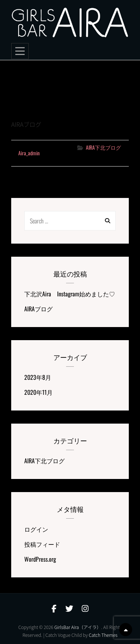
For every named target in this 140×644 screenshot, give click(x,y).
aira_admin (29, 153)
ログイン (36, 529)
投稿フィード (42, 544)
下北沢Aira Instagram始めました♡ (70, 294)
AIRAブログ (31, 108)
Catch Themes (103, 635)
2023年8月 (38, 377)
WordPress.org (40, 559)
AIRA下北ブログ (103, 147)
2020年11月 (38, 392)
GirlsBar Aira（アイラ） (77, 627)
